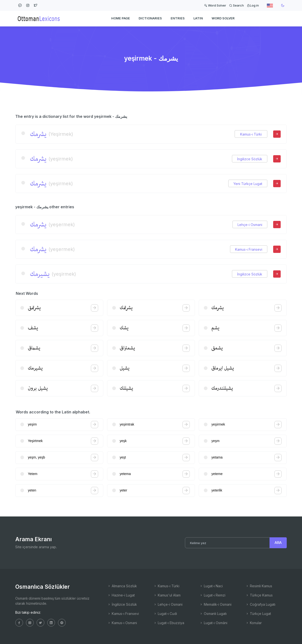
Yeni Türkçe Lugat (248, 184)
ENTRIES (178, 18)
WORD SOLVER (223, 18)
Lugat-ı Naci (211, 586)
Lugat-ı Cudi (165, 614)
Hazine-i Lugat (121, 595)
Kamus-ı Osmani (122, 623)
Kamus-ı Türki (251, 134)
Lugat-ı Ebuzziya (169, 623)
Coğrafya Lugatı (260, 604)
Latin (198, 18)
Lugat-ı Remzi (212, 595)
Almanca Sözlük (122, 586)
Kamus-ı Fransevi (249, 249)
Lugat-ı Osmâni (213, 623)
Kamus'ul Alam (167, 595)
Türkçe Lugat (258, 614)
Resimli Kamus (259, 586)
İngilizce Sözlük (250, 159)
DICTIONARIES (150, 18)
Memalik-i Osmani (215, 604)
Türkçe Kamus (259, 595)
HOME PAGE (121, 18)
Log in (253, 5)
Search (236, 5)
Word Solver (215, 5)
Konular (254, 623)
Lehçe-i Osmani (250, 225)
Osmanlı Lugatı (213, 614)
